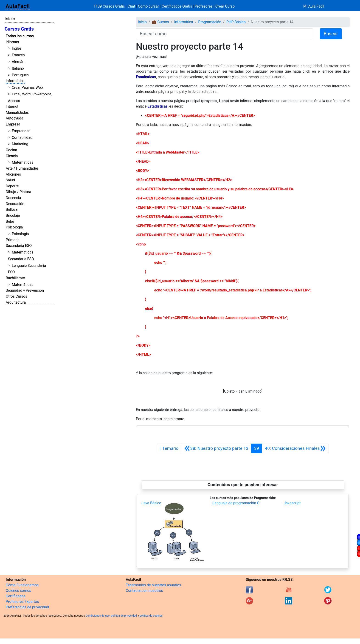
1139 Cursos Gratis (110, 6)
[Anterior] (216, 448)
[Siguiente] (295, 448)
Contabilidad (22, 138)
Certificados (16, 596)
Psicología (14, 227)
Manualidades (17, 113)
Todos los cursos (20, 36)
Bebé (10, 221)
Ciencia (12, 156)
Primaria (13, 240)
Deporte (12, 186)
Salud (10, 180)
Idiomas (12, 42)
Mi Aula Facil (314, 6)
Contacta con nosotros (144, 591)
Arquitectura (16, 302)
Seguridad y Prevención (25, 290)
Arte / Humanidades (22, 168)
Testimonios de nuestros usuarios (153, 585)
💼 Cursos (160, 22)
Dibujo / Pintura (18, 192)
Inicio (10, 19)
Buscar (331, 34)
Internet (12, 107)
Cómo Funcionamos (22, 585)
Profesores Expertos (22, 602)
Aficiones (13, 174)
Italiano (18, 68)
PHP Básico (236, 22)
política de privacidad (124, 616)
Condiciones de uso (98, 616)
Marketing (20, 144)
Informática (15, 81)
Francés (18, 55)
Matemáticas (22, 162)
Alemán (18, 62)
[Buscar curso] (224, 34)
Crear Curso (225, 6)
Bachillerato (15, 278)
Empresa (13, 124)
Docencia (13, 198)
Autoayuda (14, 118)
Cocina (11, 150)
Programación (210, 22)
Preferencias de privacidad (27, 607)
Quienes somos (18, 591)
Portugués (20, 75)
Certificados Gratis (177, 6)
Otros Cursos (16, 296)
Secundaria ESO (19, 246)
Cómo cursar (149, 6)
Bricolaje (13, 215)
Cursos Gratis (19, 29)
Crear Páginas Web (27, 87)
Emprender (21, 131)
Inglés (17, 48)
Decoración (15, 204)
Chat (131, 6)
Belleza (12, 209)
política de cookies (151, 616)
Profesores (204, 6)
